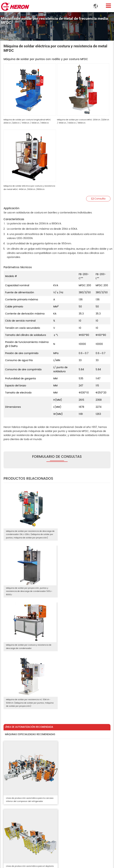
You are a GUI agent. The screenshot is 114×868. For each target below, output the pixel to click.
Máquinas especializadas (77, 787)
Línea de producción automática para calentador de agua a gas (78, 751)
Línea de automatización (76, 782)
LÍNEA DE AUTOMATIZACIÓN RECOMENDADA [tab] (29, 615)
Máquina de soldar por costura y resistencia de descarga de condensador (29, 590)
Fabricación (69, 791)
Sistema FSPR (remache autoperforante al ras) (29, 796)
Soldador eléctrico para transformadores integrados (29, 783)
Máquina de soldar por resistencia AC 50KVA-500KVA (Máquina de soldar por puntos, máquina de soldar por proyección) (82, 591)
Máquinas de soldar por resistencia (25, 777)
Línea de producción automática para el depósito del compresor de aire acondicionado (82, 685)
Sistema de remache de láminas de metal (29, 803)
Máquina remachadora (18, 790)
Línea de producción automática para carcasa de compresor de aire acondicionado (29, 751)
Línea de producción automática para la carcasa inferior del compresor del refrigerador (29, 685)
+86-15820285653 (17, 851)
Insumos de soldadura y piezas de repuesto (25, 809)
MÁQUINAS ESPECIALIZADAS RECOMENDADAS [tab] (30, 623)
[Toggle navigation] (109, 6)
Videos (66, 796)
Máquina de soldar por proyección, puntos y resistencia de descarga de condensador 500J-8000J (83, 532)
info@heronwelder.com (20, 846)
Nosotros (67, 777)
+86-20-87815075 (17, 855)
